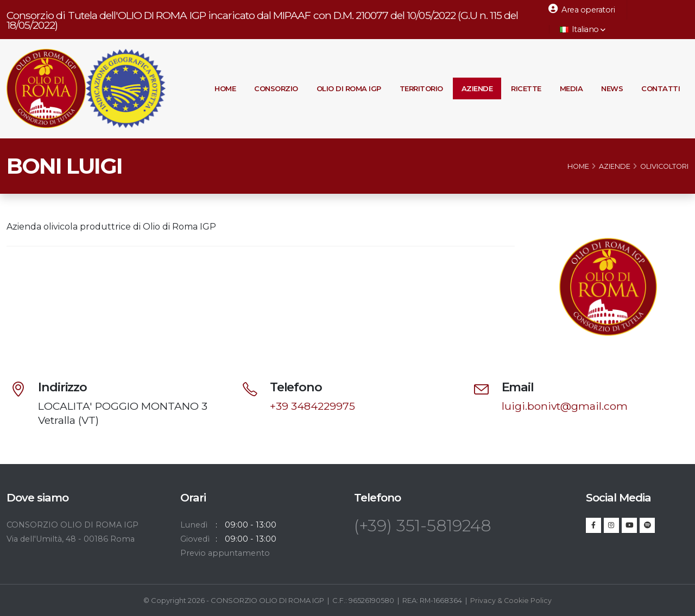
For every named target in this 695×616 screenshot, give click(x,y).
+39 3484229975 (312, 406)
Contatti (661, 88)
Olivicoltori (664, 166)
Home (225, 88)
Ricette (526, 88)
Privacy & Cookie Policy (511, 600)
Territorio (421, 88)
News (612, 88)
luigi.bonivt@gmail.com (565, 406)
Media (571, 88)
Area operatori (582, 9)
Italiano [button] (583, 29)
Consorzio (276, 88)
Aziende (477, 88)
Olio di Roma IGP (349, 88)
